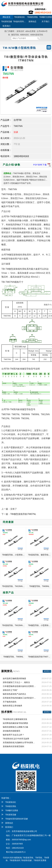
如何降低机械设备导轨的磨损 (15, 723)
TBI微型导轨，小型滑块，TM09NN (14, 555)
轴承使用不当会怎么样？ (13, 735)
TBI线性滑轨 (32, 17)
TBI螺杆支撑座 (45, 17)
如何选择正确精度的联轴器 (14, 678)
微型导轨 (15, 35)
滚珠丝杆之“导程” (10, 690)
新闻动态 (32, 21)
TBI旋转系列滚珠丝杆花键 (20, 21)
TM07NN (18, 126)
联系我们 (7, 26)
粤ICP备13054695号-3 (16, 852)
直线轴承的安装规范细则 (13, 746)
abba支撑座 (30, 31)
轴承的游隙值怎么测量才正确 (15, 727)
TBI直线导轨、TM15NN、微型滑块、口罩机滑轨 (14, 586)
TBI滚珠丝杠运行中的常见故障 (16, 739)
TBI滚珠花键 (7, 21)
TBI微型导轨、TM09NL (39, 586)
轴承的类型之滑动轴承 (12, 706)
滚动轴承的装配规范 (12, 731)
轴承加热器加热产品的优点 (14, 694)
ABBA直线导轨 (37, 35)
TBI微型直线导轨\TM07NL (23, 514)
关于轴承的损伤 (10, 702)
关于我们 (45, 21)
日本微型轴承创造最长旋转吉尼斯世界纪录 (19, 686)
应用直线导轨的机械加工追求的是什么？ (19, 698)
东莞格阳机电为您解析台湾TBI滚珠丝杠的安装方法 (19, 743)
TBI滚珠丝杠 (20, 17)
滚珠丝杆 (20, 31)
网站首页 (7, 17)
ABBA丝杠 (25, 35)
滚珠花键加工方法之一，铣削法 (16, 682)
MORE (47, 671)
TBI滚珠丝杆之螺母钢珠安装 (15, 719)
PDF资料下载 (42, 165)
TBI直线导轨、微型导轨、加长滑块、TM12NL (40, 555)
